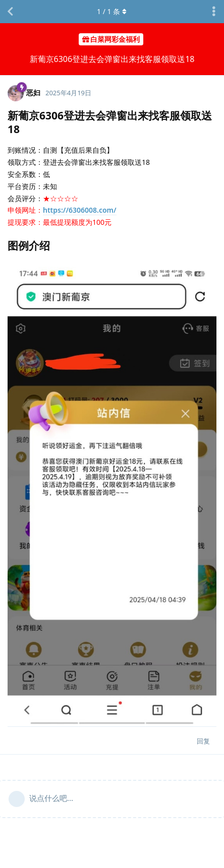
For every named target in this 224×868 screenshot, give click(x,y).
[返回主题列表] (10, 12)
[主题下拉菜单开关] (214, 12)
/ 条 (112, 11)
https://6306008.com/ (80, 210)
